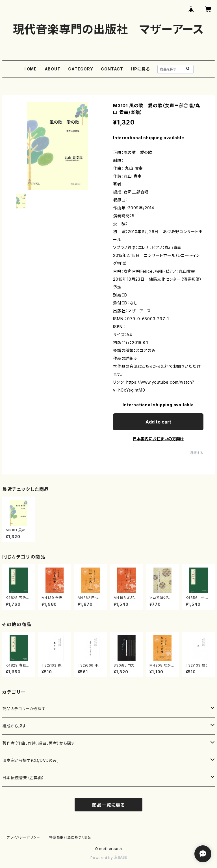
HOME (30, 69)
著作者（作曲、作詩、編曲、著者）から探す (39, 743)
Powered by (108, 858)
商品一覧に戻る (108, 805)
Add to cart (158, 422)
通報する (197, 453)
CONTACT (112, 69)
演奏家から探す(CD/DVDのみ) (31, 760)
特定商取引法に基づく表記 (70, 837)
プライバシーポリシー (23, 837)
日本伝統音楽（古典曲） (23, 778)
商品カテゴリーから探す (24, 709)
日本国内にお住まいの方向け (158, 439)
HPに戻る (140, 69)
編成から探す (14, 726)
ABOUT (53, 69)
